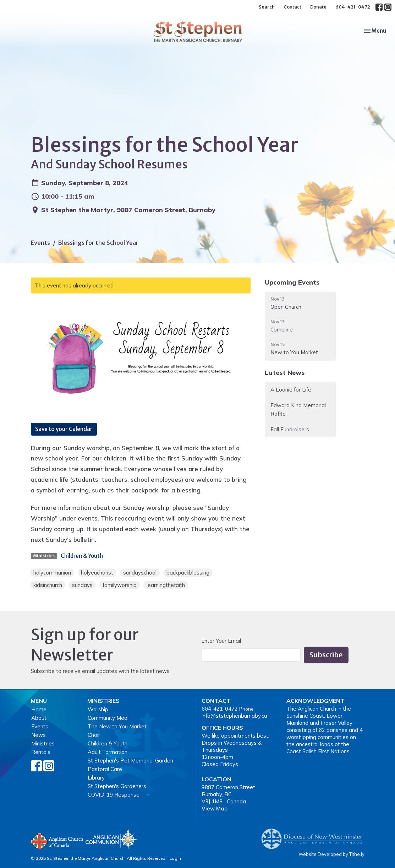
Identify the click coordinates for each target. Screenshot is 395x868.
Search (267, 7)
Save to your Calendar (64, 429)
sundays (82, 585)
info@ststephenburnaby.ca (234, 716)
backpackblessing (188, 573)
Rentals (41, 752)
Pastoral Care (105, 769)
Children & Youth (82, 556)
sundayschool (140, 573)
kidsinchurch (48, 585)
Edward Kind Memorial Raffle (298, 409)
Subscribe (326, 655)
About (39, 718)
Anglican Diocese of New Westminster (314, 835)
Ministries (43, 743)
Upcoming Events (292, 282)
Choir (94, 735)
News (39, 735)
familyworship (120, 585)
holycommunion (52, 573)
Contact (292, 7)
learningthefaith (166, 585)
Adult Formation (108, 752)
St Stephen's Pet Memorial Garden (130, 761)
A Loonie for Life (291, 390)
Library (96, 778)
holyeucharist (97, 573)
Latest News (285, 373)
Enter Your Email (221, 641)
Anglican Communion (112, 839)
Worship (98, 709)
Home (39, 709)
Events (40, 243)
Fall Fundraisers (290, 429)
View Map (215, 808)
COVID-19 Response (114, 795)
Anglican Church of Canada (57, 840)
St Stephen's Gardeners (117, 786)
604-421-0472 (353, 7)
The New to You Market (117, 726)
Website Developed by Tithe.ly (331, 854)
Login (175, 858)
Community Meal (108, 718)
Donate (318, 7)
